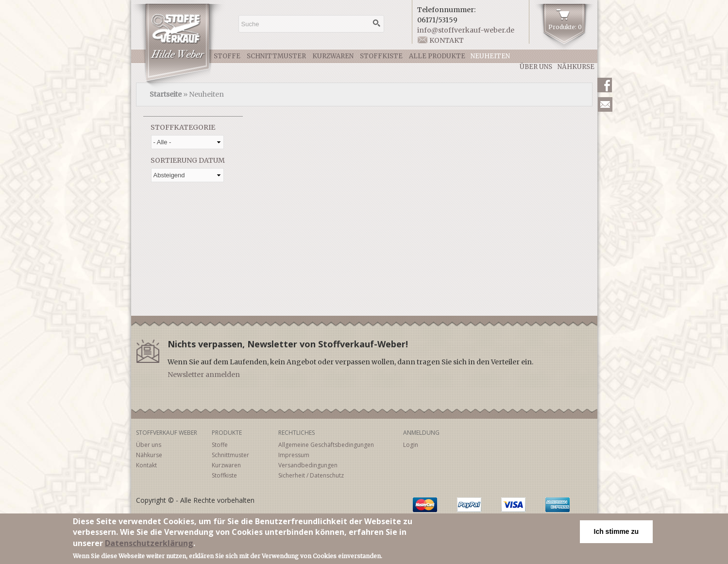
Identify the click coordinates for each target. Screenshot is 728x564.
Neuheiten (490, 56)
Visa (513, 505)
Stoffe (227, 56)
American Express (558, 505)
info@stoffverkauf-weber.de (466, 30)
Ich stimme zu (617, 532)
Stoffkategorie (183, 127)
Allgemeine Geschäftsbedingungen (326, 445)
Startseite (166, 94)
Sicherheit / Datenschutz (311, 475)
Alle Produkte (437, 56)
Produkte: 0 (565, 27)
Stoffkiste (381, 56)
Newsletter (605, 104)
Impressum (294, 455)
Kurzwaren (333, 56)
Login (411, 445)
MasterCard (425, 505)
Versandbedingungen (308, 465)
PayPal (469, 505)
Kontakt (447, 40)
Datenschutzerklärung (149, 544)
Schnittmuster (276, 56)
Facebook (605, 85)
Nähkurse (576, 67)
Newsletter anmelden (204, 375)
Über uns (536, 67)
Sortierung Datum (188, 160)
